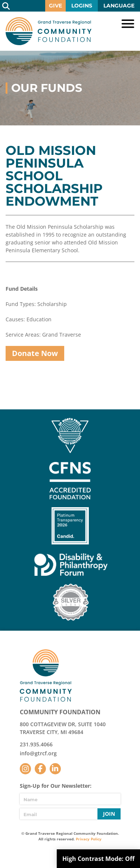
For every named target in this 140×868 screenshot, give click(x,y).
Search (6, 6)
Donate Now (35, 353)
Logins (82, 6)
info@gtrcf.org (38, 753)
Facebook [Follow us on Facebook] (40, 769)
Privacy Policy (89, 839)
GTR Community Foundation (49, 31)
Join (109, 814)
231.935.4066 (36, 744)
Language (119, 6)
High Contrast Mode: (98, 859)
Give (55, 6)
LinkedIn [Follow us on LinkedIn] (55, 769)
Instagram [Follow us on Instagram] (25, 769)
